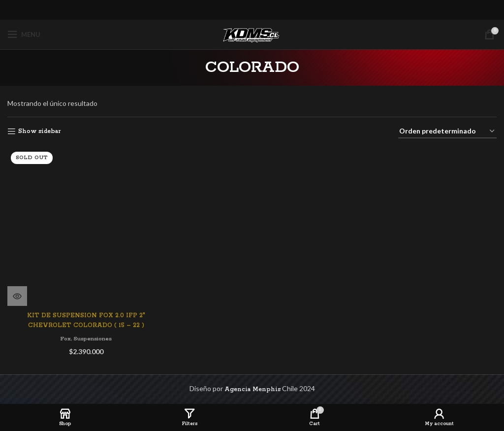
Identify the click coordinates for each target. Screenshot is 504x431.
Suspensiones (93, 338)
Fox (64, 338)
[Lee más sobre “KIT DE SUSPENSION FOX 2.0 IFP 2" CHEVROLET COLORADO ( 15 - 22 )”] (17, 295)
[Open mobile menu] (24, 34)
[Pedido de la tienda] (447, 132)
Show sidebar (39, 131)
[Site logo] (252, 34)
